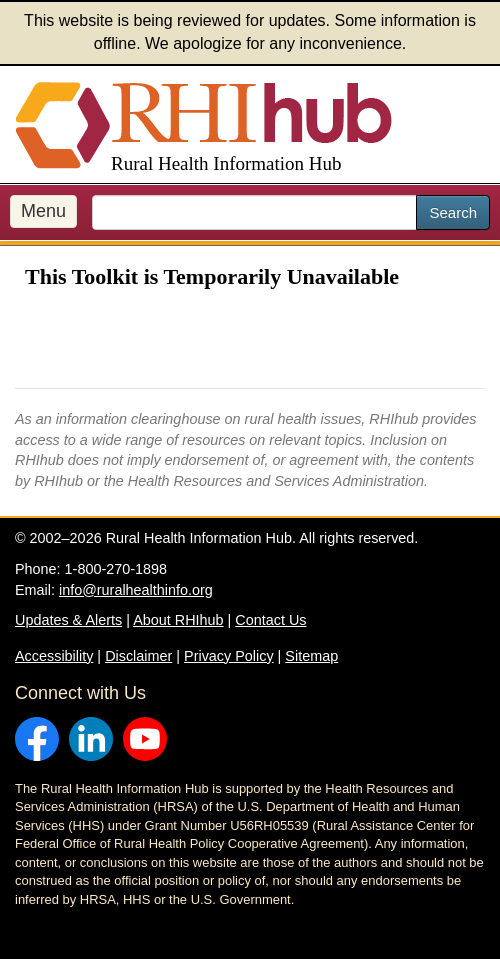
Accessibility (54, 656)
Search (453, 212)
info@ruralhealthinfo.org (136, 590)
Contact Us (270, 620)
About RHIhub (178, 620)
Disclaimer (138, 656)
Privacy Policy (229, 656)
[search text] (254, 212)
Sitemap (311, 656)
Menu (43, 211)
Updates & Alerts (68, 620)
